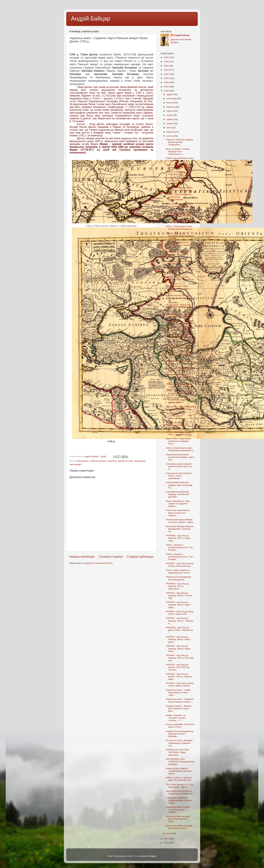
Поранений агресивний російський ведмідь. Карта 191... (180, 457)
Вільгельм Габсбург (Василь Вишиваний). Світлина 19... (180, 529)
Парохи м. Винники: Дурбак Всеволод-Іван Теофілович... (179, 142)
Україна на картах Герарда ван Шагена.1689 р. (179, 827)
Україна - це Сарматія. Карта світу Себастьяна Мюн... (180, 408)
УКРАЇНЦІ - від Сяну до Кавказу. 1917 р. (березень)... (177, 586)
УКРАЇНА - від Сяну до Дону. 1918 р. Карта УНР (180, 613)
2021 (167, 78)
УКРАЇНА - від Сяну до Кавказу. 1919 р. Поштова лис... (180, 658)
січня (169, 833)
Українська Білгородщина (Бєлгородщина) (179, 578)
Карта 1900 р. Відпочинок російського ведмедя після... (179, 441)
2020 (167, 82)
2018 (167, 91)
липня (170, 115)
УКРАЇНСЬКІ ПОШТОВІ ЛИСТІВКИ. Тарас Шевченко (177, 752)
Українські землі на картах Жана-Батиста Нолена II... (180, 792)
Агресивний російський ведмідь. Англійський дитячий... (177, 494)
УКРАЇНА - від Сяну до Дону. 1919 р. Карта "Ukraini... (180, 684)
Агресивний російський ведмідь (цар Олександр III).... (179, 485)
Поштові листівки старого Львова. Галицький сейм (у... (179, 354)
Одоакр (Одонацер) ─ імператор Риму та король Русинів (180, 236)
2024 (167, 66)
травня (170, 123)
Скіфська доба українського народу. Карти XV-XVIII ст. (180, 369)
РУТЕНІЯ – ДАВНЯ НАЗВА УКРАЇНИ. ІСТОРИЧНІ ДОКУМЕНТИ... (179, 181)
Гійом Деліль (82, 461)
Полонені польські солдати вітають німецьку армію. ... (180, 189)
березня (171, 132)
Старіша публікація (140, 557)
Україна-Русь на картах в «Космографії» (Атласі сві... (178, 377)
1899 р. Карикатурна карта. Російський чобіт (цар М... (180, 221)
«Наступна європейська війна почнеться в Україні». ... (178, 513)
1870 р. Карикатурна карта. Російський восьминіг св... (180, 385)
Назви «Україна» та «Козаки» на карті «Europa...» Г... (176, 718)
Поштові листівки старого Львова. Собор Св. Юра (179, 346)
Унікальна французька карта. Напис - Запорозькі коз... (180, 279)
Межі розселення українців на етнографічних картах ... (179, 206)
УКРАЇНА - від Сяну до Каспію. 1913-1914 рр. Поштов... (178, 667)
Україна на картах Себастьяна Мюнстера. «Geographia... (179, 400)
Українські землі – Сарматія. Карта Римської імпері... (180, 700)
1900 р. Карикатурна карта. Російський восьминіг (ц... (180, 228)
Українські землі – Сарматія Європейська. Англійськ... (180, 329)
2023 (167, 70)
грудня (170, 94)
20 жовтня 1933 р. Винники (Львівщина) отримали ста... (179, 743)
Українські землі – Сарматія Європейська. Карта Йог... (180, 322)
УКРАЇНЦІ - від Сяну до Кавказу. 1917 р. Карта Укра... (178, 538)
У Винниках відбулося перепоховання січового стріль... (179, 800)
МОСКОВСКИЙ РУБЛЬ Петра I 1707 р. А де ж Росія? (178, 289)
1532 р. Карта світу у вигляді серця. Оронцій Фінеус (180, 166)
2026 (167, 57)
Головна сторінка (111, 557)
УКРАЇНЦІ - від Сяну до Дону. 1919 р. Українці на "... (179, 630)
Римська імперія (98, 461)
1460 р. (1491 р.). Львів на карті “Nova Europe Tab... (179, 779)
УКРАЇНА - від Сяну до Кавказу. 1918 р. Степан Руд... (179, 596)
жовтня (170, 103)
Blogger (153, 856)
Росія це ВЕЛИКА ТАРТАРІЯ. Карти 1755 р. (180, 726)
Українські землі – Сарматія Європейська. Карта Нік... (180, 315)
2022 (167, 74)
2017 (167, 839)
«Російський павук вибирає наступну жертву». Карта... (180, 521)
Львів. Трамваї (173, 341)
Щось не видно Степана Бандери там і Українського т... (178, 151)
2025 (167, 62)
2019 (167, 87)
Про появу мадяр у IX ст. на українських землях (180, 786)
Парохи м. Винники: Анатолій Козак (176, 173)
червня (170, 119)
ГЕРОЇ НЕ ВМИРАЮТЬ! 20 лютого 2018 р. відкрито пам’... (179, 245)
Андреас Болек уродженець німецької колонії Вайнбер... (180, 734)
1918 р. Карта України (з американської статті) (178, 571)
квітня (170, 128)
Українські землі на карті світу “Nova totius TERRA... (178, 810)
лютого (170, 136)
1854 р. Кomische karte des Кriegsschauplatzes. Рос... (180, 392)
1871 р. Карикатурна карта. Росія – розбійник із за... (179, 433)
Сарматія (112, 461)
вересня (171, 107)
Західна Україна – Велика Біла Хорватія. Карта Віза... (179, 708)
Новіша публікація (82, 557)
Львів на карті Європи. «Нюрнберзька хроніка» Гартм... (179, 771)
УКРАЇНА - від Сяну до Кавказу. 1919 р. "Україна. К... (180, 621)
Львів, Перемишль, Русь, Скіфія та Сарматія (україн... (178, 504)
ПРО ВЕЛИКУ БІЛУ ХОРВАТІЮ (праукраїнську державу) (180, 762)
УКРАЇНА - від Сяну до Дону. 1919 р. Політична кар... (180, 565)
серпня (170, 111)
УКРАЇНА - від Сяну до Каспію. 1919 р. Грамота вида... (179, 677)
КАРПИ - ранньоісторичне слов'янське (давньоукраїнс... (179, 197)
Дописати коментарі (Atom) (99, 563)
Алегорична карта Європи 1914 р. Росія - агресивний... (179, 476)
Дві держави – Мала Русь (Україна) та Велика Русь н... (179, 307)
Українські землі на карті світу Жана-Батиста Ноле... (178, 819)
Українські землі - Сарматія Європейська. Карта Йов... (180, 335)
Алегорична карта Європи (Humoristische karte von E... (179, 466)
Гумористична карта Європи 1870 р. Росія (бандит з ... (180, 214)
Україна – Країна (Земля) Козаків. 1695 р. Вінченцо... (178, 270)
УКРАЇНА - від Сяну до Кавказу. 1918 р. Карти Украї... (178, 605)
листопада (172, 98)
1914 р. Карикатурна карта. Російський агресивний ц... (180, 449)
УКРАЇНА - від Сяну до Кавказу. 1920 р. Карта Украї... (178, 649)
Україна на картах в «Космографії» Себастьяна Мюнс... (177, 416)
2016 (167, 843)
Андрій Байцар (91, 19)
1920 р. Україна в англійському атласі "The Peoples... (179, 547)
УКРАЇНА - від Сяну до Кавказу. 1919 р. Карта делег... (178, 639)
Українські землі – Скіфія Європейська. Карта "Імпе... (178, 692)
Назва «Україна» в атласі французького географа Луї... (179, 298)
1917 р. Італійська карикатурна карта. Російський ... (177, 425)
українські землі (126, 461)
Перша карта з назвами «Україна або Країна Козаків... (178, 254)
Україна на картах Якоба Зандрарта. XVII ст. (178, 262)
